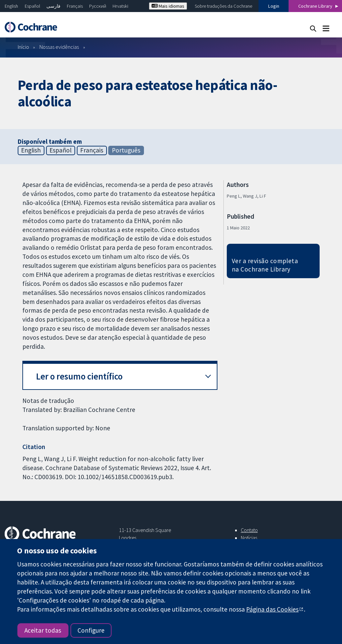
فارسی (53, 6)
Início (23, 47)
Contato (249, 530)
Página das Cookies (272, 609)
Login (274, 6)
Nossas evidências (59, 47)
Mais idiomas (168, 6)
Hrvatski (120, 6)
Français (75, 6)
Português (126, 150)
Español (32, 6)
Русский (98, 6)
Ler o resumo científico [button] (79, 376)
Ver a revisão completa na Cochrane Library (265, 265)
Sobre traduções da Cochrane (223, 6)
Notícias (249, 538)
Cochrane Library (315, 6)
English (11, 6)
